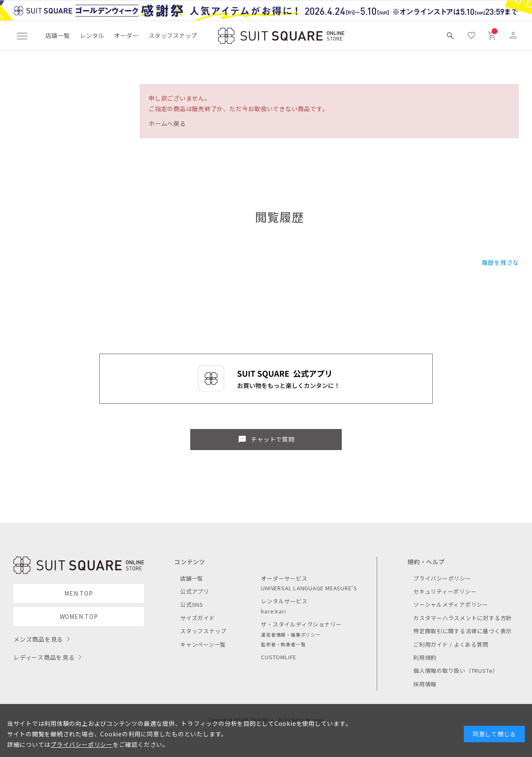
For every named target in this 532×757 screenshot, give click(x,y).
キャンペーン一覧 (203, 644)
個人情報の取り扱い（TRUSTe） (456, 670)
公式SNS (192, 604)
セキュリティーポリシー (445, 591)
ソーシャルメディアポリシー (451, 604)
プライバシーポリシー (442, 578)
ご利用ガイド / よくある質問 (451, 644)
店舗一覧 (58, 35)
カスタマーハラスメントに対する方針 (463, 618)
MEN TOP (78, 593)
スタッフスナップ (173, 35)
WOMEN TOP (79, 616)
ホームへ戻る (167, 123)
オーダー (126, 35)
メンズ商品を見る (38, 639)
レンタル (92, 35)
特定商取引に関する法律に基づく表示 (463, 631)
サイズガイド (198, 618)
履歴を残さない (504, 262)
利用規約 (425, 657)
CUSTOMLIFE (279, 657)
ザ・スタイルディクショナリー (301, 624)
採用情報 (425, 684)
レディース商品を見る (44, 657)
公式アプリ (195, 591)
